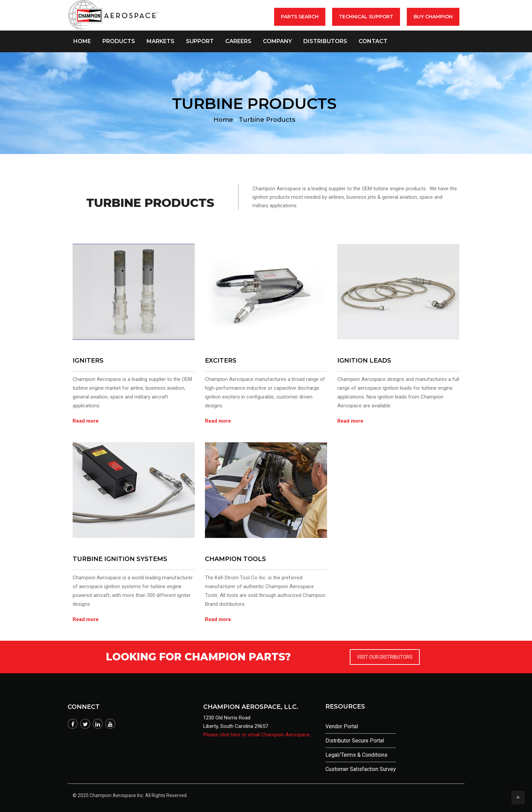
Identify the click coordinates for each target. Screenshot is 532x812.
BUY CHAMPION (433, 17)
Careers (238, 41)
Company (277, 41)
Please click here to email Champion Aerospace (256, 735)
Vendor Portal (342, 726)
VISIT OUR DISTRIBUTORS (385, 657)
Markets (160, 41)
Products (119, 41)
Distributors (325, 41)
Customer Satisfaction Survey (361, 769)
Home (82, 41)
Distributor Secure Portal (355, 741)
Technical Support (366, 17)
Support (200, 41)
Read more (86, 421)
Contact (373, 41)
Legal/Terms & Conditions (356, 755)
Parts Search (300, 17)
